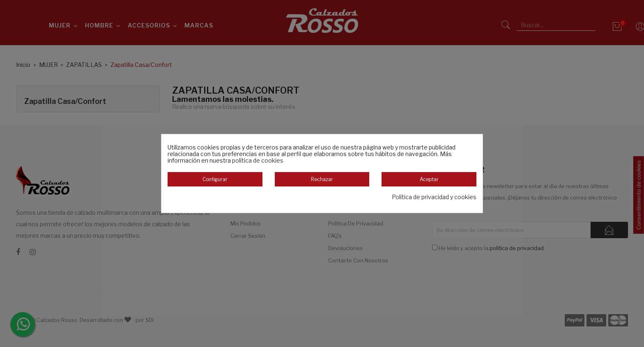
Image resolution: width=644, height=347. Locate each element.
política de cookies (258, 160)
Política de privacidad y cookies (434, 197)
